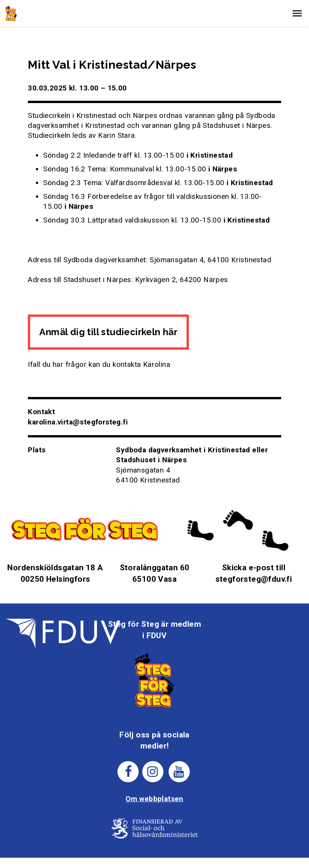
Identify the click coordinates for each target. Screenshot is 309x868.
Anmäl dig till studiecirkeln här (108, 332)
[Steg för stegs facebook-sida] (128, 771)
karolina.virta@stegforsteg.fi (78, 422)
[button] (297, 13)
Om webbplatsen (154, 799)
